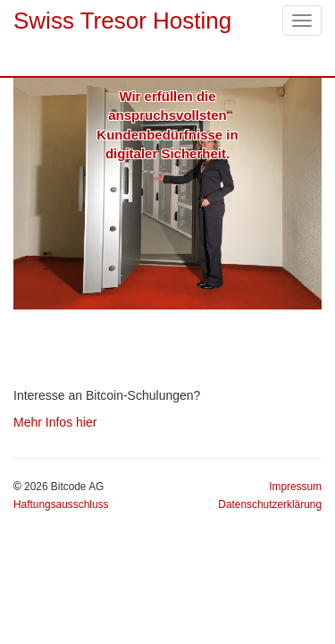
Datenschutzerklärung (270, 504)
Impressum (295, 487)
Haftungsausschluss (61, 504)
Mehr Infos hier (55, 422)
